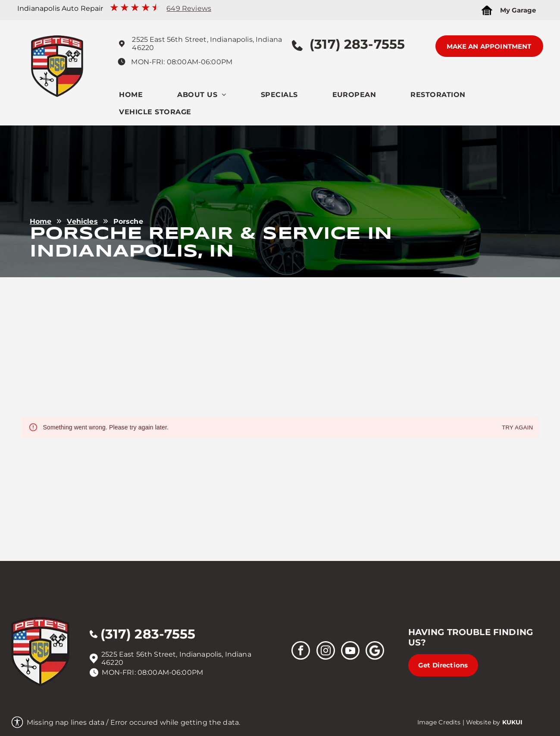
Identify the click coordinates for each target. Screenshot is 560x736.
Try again (517, 428)
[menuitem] (148, 97)
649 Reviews (189, 8)
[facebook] (301, 651)
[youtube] (350, 651)
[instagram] (326, 651)
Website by (483, 722)
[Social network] (375, 651)
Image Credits (439, 722)
